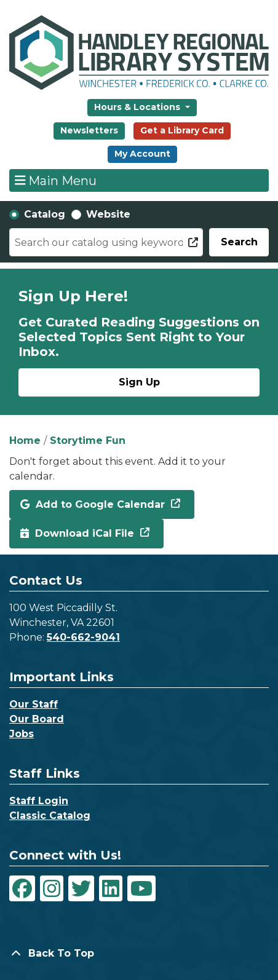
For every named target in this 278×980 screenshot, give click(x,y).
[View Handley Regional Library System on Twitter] (81, 888)
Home (25, 441)
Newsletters (89, 130)
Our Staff (34, 704)
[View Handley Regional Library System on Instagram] (52, 888)
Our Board (37, 719)
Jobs (22, 734)
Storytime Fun (88, 441)
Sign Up (139, 382)
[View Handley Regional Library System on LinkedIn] (111, 888)
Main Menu (56, 180)
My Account (142, 154)
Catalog (45, 214)
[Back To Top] (139, 954)
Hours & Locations (138, 107)
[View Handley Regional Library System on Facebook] (22, 888)
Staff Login (39, 801)
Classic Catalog (50, 816)
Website (108, 214)
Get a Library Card (182, 130)
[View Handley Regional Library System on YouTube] (141, 888)
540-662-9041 (83, 637)
